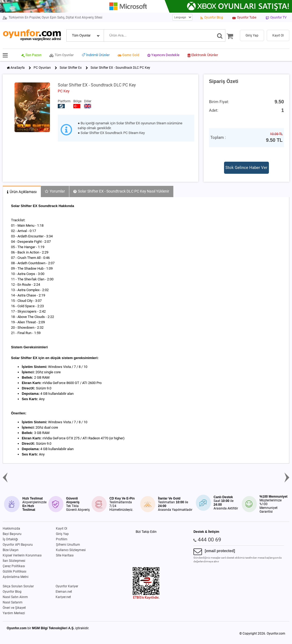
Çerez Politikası (14, 566)
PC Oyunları (42, 68)
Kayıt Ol (62, 529)
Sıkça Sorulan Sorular (18, 586)
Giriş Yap (62, 534)
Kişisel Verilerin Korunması (22, 555)
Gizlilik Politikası (15, 571)
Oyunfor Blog (12, 592)
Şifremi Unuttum (68, 545)
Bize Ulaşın (11, 550)
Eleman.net (64, 592)
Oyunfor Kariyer (67, 586)
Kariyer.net (63, 597)
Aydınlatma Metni (16, 577)
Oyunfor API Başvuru (18, 545)
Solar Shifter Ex (71, 68)
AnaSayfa (18, 68)
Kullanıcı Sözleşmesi (71, 550)
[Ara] (220, 35)
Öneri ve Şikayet (14, 608)
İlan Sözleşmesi (14, 561)
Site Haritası (65, 555)
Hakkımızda (11, 529)
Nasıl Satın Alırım (15, 597)
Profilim (62, 539)
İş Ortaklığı (10, 539)
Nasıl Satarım (13, 602)
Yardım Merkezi (14, 613)
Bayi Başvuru (12, 534)
